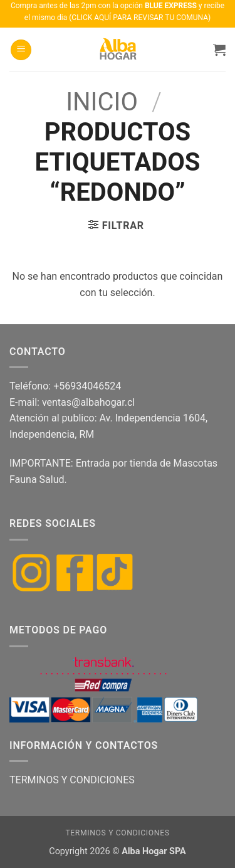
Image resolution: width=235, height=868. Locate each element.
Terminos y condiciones (117, 833)
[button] (21, 50)
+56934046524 (87, 386)
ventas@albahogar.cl (88, 402)
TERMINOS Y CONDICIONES (72, 780)
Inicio (102, 102)
